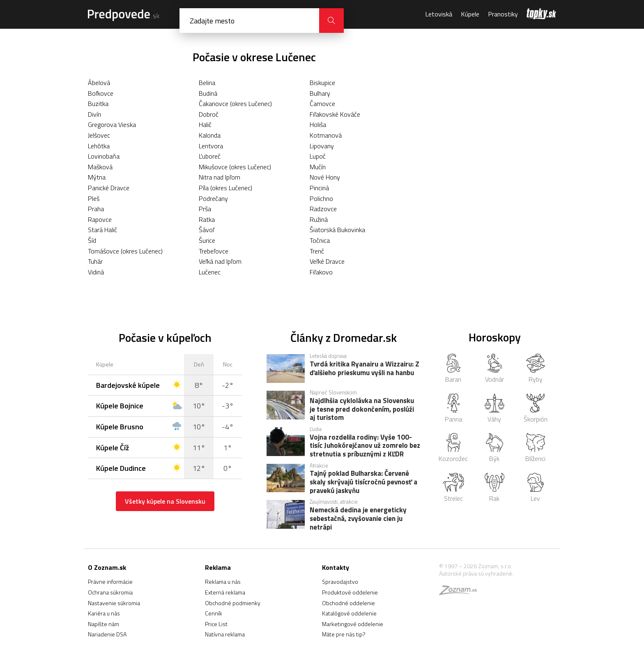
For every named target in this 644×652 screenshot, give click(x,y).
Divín (94, 114)
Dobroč (209, 114)
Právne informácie (110, 582)
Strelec (453, 488)
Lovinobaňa (104, 156)
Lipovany (322, 146)
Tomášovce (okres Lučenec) (125, 251)
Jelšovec (99, 135)
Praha (96, 209)
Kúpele (470, 14)
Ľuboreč (210, 156)
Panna (453, 409)
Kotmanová (326, 135)
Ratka (207, 219)
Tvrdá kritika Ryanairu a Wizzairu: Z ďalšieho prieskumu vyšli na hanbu (365, 369)
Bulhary (320, 93)
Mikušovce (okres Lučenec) (235, 167)
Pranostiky (503, 14)
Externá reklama (225, 592)
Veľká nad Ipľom (220, 261)
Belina (207, 83)
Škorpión (536, 409)
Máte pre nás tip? (344, 634)
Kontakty (336, 567)
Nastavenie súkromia (114, 603)
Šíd (92, 240)
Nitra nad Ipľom (220, 177)
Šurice (207, 240)
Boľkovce (101, 93)
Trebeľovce (214, 251)
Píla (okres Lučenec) (225, 188)
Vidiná (96, 272)
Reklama (218, 567)
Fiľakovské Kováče (335, 114)
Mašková (100, 167)
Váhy (494, 409)
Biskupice (322, 83)
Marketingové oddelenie (353, 624)
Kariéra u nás (104, 613)
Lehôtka (99, 146)
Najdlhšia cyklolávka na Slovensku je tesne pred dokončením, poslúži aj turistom (362, 409)
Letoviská (439, 14)
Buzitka (98, 104)
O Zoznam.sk (107, 567)
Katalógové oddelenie (349, 613)
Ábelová (99, 83)
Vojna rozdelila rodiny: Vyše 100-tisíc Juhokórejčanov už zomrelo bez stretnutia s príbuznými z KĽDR (365, 445)
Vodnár (494, 369)
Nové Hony (325, 177)
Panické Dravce (109, 188)
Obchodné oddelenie (348, 603)
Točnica (320, 240)
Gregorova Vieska (112, 124)
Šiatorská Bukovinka (337, 230)
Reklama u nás (223, 582)
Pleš (94, 198)
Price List (216, 624)
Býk (494, 448)
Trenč (317, 251)
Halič (205, 124)
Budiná (208, 93)
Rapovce (100, 219)
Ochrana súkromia (110, 592)
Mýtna (97, 177)
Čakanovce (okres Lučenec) (235, 104)
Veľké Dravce (327, 261)
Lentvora (211, 146)
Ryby (536, 369)
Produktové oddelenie (350, 592)
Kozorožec (453, 448)
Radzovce (323, 209)
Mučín (318, 167)
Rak (495, 488)
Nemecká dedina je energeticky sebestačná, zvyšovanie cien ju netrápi (358, 518)
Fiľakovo (321, 272)
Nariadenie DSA (107, 634)
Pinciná (319, 188)
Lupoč (318, 156)
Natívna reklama (225, 634)
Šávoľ (207, 230)
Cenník (214, 613)
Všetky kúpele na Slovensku (165, 501)
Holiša (318, 124)
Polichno (321, 198)
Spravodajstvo (340, 582)
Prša (205, 209)
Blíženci (535, 448)
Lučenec (210, 272)
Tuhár (95, 261)
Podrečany (213, 198)
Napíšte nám (103, 624)
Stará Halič (102, 230)
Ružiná (319, 219)
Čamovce (322, 104)
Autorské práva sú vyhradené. (476, 573)
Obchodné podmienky (233, 603)
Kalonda (210, 135)
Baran (453, 369)
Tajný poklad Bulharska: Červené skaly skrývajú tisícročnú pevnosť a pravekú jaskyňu (363, 482)
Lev (536, 488)
